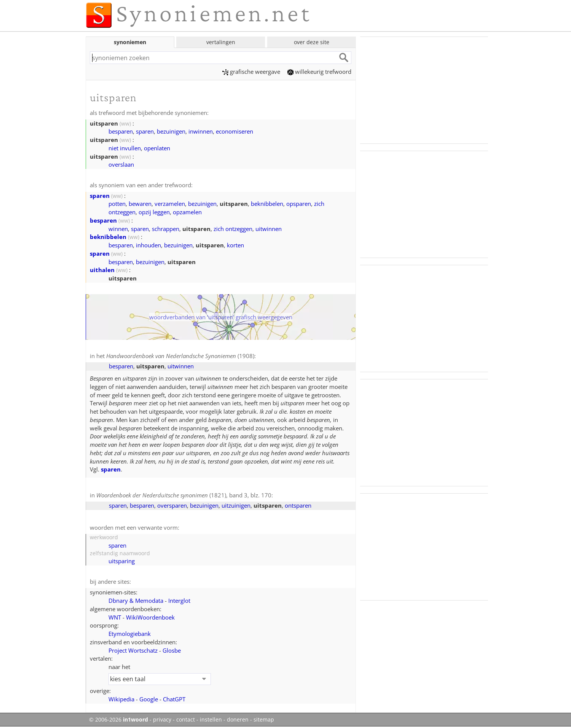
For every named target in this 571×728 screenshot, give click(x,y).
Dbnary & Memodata (136, 601)
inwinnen (201, 131)
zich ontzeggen (233, 229)
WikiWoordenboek (150, 617)
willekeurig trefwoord (319, 72)
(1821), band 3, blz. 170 (184, 495)
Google (149, 699)
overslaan (121, 164)
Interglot (179, 601)
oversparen (172, 505)
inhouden (148, 245)
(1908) (180, 356)
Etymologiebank (130, 634)
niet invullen (125, 148)
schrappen (166, 229)
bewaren (140, 204)
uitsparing (122, 561)
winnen (118, 229)
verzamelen (170, 204)
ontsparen (298, 505)
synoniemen (130, 42)
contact (186, 720)
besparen (121, 131)
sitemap (264, 720)
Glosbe (172, 650)
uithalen (102, 270)
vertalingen (221, 42)
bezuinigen (171, 131)
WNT (115, 617)
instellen (211, 720)
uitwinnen (269, 229)
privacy (162, 720)
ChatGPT (174, 699)
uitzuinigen (236, 505)
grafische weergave (251, 72)
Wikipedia (121, 699)
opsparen (299, 204)
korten (235, 245)
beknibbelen (267, 204)
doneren (238, 720)
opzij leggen (154, 212)
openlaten (157, 148)
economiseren (234, 131)
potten (117, 204)
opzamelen (187, 212)
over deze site (312, 42)
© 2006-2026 (119, 720)
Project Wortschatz (133, 650)
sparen (145, 131)
